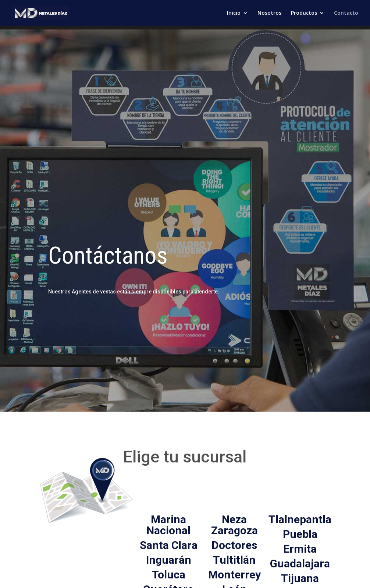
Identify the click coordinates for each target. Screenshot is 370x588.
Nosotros (269, 13)
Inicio (234, 13)
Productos (304, 13)
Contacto (346, 13)
